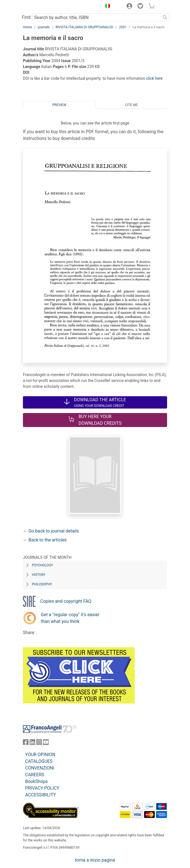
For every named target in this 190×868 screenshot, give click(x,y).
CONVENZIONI (40, 768)
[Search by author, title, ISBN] (96, 17)
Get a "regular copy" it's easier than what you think (70, 618)
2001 (123, 27)
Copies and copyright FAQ (66, 601)
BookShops (36, 781)
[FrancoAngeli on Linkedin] (32, 743)
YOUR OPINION (40, 755)
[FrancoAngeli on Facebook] (26, 743)
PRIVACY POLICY (42, 788)
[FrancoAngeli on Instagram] (39, 743)
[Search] (165, 17)
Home (27, 27)
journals (44, 27)
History (39, 575)
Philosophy (42, 584)
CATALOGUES (39, 761)
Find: (27, 17)
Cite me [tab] (131, 105)
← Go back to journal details (51, 531)
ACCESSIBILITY (41, 795)
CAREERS (35, 775)
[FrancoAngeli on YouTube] (46, 743)
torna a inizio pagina (95, 860)
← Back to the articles (45, 540)
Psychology (42, 565)
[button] (106, 7)
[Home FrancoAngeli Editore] (42, 7)
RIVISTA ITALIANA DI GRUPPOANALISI (84, 27)
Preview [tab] (59, 105)
